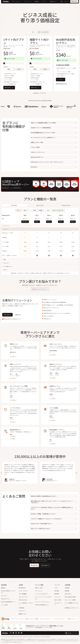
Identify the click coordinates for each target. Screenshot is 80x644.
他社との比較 (58, 600)
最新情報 (57, 594)
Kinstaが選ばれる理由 (70, 597)
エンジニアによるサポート (42, 594)
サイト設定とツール (8, 266)
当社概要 (67, 588)
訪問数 (19, 69)
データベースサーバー (60, 619)
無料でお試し (74, 3)
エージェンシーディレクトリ (42, 602)
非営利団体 (21, 608)
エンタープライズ (23, 591)
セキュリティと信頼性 (70, 600)
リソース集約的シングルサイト (26, 604)
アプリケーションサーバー (46, 619)
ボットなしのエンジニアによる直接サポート (43, 137)
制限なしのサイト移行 (37, 142)
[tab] (14, 205)
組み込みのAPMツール (37, 157)
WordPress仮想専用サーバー (8, 602)
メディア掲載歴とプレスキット (72, 604)
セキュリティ (6, 263)
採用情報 (67, 591)
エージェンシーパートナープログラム (43, 598)
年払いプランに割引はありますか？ (41, 529)
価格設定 (3, 588)
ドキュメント (58, 597)
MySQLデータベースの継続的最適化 (41, 128)
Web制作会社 (22, 588)
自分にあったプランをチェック (40, 289)
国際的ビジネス (23, 614)
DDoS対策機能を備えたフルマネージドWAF (43, 133)
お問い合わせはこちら (61, 84)
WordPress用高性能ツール (42, 605)
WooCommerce (23, 600)
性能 (5, 260)
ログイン (67, 3)
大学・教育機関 (23, 594)
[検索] (62, 3)
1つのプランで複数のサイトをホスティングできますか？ (47, 519)
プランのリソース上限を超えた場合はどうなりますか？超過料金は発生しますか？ (52, 508)
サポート (6, 270)
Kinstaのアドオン (5, 599)
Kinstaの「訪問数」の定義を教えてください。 (44, 514)
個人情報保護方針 (39, 627)
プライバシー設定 (48, 627)
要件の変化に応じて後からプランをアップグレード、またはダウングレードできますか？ (52, 502)
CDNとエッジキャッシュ (38, 152)
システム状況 (4, 605)
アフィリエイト (39, 591)
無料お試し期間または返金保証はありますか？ (44, 496)
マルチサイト (22, 611)
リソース (6, 229)
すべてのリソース (58, 604)
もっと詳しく (61, 80)
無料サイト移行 (39, 588)
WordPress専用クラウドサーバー (8, 592)
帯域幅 (9, 69)
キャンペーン (6, 226)
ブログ (56, 588)
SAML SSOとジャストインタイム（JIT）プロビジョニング (47, 162)
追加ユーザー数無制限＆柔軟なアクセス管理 (43, 123)
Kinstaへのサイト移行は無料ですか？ (41, 524)
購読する (37, 222)
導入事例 (57, 591)
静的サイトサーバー (72, 619)
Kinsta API (34, 167)
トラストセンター (30, 627)
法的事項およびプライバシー (72, 608)
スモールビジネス (23, 597)
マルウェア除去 (35, 147)
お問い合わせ (68, 594)
